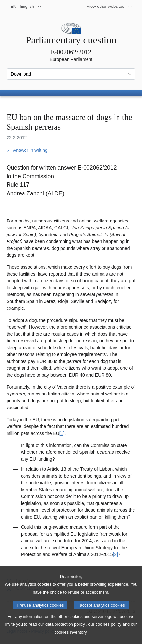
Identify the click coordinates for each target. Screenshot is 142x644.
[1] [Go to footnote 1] (62, 433)
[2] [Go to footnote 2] (115, 554)
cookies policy (109, 634)
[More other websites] (110, 7)
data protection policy (65, 634)
